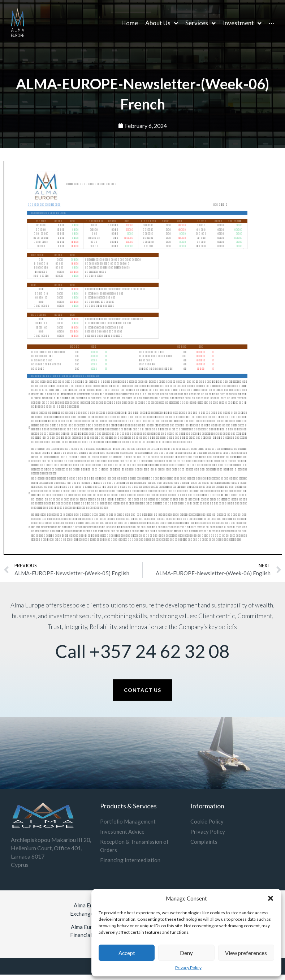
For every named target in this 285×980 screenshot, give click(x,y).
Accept (127, 953)
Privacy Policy (188, 968)
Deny (186, 953)
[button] (271, 898)
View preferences (246, 953)
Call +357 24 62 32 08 (142, 651)
